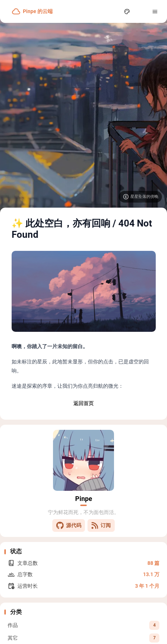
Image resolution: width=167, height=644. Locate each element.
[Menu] (155, 11)
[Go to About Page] (83, 460)
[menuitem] (141, 11)
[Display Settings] (127, 11)
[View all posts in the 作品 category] (83, 625)
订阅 (101, 525)
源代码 (69, 525)
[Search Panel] (113, 11)
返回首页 (83, 403)
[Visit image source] (140, 197)
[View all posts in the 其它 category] (83, 638)
